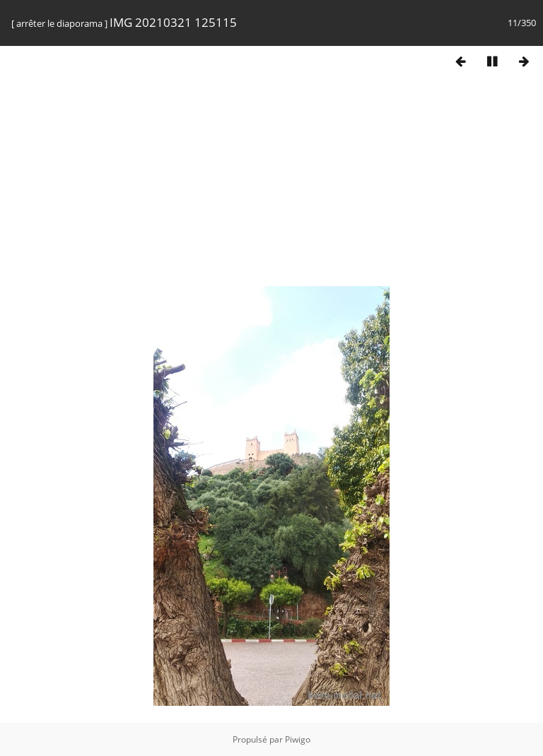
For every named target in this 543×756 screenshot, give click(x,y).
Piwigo (298, 739)
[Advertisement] (271, 186)
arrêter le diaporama (59, 23)
